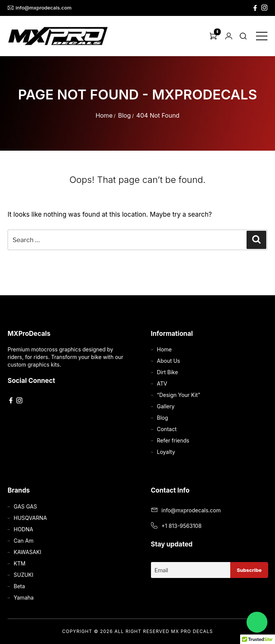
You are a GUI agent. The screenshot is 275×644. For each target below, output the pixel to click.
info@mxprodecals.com (40, 8)
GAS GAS (25, 506)
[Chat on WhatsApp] (257, 622)
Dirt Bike (168, 372)
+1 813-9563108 (182, 526)
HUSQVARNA (30, 518)
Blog (124, 115)
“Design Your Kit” (179, 395)
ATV (162, 383)
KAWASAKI (27, 552)
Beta (19, 586)
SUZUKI (24, 575)
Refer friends (173, 440)
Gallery (166, 406)
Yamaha (24, 598)
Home (104, 115)
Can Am (24, 541)
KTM (20, 563)
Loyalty (166, 452)
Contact (167, 429)
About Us (169, 361)
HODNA (23, 529)
